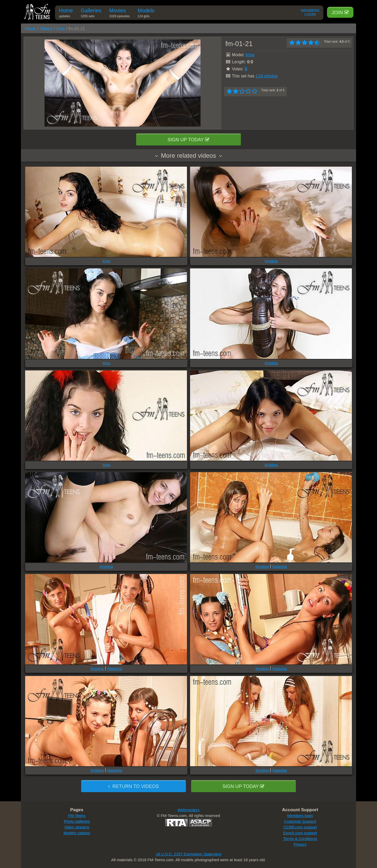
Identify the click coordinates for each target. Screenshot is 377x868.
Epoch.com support (300, 833)
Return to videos (133, 786)
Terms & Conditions (300, 839)
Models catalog (77, 833)
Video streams (77, 827)
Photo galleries (77, 821)
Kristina (271, 261)
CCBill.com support (300, 827)
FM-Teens (77, 816)
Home (66, 14)
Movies (119, 14)
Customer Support (300, 821)
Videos (46, 29)
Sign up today (188, 140)
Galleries (91, 14)
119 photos (267, 76)
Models (146, 14)
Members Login (310, 13)
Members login (300, 816)
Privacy (300, 844)
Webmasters (188, 810)
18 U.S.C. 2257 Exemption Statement (188, 854)
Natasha (280, 567)
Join (340, 12)
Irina (60, 29)
